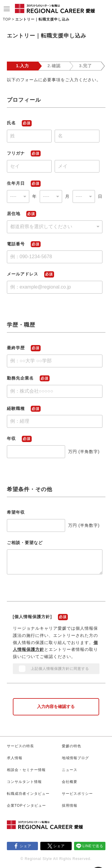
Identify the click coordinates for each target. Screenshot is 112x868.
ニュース (70, 770)
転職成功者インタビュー (28, 794)
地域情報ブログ (75, 758)
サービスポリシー (77, 794)
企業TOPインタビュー (26, 806)
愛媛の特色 (72, 746)
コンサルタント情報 (24, 782)
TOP (7, 19)
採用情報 (70, 806)
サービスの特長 (20, 746)
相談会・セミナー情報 (26, 770)
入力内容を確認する (56, 706)
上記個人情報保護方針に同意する (60, 669)
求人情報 (15, 758)
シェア (26, 846)
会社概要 (70, 782)
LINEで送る (93, 846)
